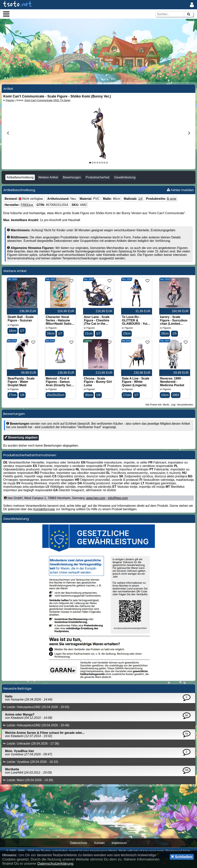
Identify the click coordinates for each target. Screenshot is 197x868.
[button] (6, 14)
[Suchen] (189, 14)
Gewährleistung (125, 186)
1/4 (140, 208)
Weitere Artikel (48, 186)
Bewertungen (72, 186)
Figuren (10, 109)
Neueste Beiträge (17, 698)
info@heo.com (118, 508)
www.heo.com (96, 508)
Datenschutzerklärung (55, 863)
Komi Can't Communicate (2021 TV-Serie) (48, 109)
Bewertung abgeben (21, 447)
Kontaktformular (44, 519)
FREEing (27, 214)
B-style (172, 208)
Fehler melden (180, 199)
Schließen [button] (182, 857)
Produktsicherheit (98, 186)
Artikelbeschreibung (20, 186)
